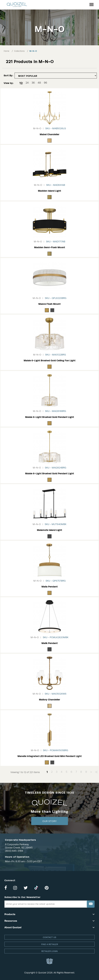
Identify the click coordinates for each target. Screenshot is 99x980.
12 (21, 83)
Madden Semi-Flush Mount (50, 247)
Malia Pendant (50, 587)
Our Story (49, 821)
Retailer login (49, 951)
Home (6, 51)
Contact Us (49, 937)
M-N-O (33, 51)
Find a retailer (50, 944)
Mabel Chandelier (49, 134)
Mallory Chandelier (49, 700)
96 (45, 83)
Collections (19, 51)
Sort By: (8, 75)
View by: (9, 83)
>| (96, 772)
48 (39, 83)
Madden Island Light (49, 191)
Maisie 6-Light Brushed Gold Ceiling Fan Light (50, 361)
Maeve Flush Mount (49, 304)
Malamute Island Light (49, 530)
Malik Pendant (50, 643)
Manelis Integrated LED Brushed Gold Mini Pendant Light (50, 756)
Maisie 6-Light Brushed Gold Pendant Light (50, 417)
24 (27, 83)
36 (33, 83)
